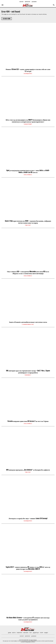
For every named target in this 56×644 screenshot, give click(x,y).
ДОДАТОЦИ (28, 124)
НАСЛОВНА (28, 175)
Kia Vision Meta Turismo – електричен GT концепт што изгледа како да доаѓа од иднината (28, 619)
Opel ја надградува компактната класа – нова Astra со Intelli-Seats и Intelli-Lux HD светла (28, 171)
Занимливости (28, 324)
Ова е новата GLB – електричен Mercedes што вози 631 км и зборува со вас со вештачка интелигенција (28, 272)
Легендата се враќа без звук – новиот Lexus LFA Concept (28, 518)
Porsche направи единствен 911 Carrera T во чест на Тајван (28, 421)
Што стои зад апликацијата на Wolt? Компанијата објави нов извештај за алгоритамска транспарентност (28, 121)
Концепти (28, 74)
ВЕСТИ (28, 225)
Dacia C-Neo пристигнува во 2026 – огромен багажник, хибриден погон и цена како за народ (28, 222)
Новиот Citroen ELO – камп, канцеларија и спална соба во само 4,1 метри (28, 70)
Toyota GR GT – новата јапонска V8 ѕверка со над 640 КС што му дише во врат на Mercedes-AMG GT (28, 568)
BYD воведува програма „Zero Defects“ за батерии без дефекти (28, 470)
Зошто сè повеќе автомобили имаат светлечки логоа (28, 322)
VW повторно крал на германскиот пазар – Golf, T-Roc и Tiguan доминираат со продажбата (28, 372)
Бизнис (28, 375)
